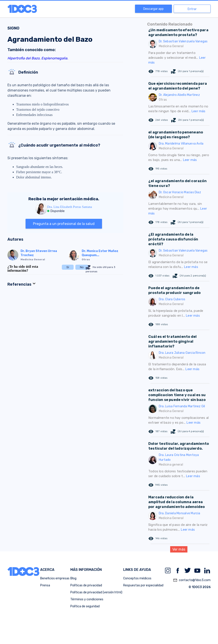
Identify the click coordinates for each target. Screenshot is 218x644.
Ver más (179, 549)
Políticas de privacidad (86, 585)
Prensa (45, 585)
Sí (68, 267)
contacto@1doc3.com (192, 580)
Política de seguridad (85, 606)
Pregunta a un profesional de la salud (64, 224)
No (82, 267)
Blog (73, 578)
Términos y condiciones (87, 599)
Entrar (192, 9)
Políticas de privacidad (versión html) (96, 592)
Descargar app (153, 9)
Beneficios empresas (55, 578)
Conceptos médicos (137, 578)
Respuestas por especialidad (143, 585)
